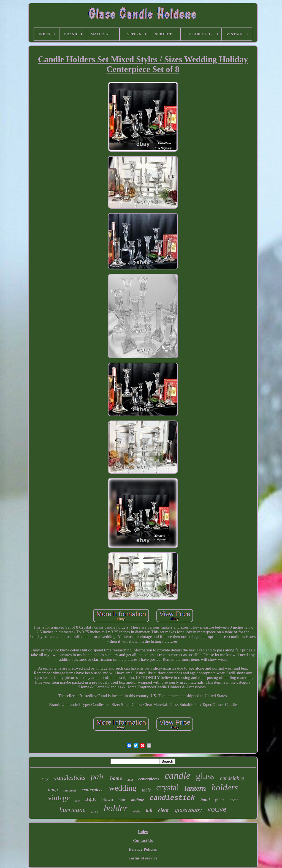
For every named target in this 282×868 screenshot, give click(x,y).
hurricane (73, 810)
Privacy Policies (143, 849)
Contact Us (143, 840)
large (45, 779)
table (146, 790)
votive (217, 809)
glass (205, 776)
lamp (53, 790)
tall (149, 810)
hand (205, 800)
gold (130, 780)
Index (143, 832)
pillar (220, 800)
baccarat (70, 790)
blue (122, 800)
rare (78, 801)
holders (225, 787)
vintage (59, 798)
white (137, 811)
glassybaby (188, 810)
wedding (123, 788)
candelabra (232, 778)
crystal (168, 788)
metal (94, 812)
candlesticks (70, 778)
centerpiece (92, 790)
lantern (195, 788)
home (116, 778)
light (90, 799)
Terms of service (143, 858)
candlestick (172, 798)
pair (97, 776)
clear (163, 810)
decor (234, 800)
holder (116, 808)
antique (138, 800)
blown (107, 799)
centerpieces (149, 779)
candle (177, 776)
